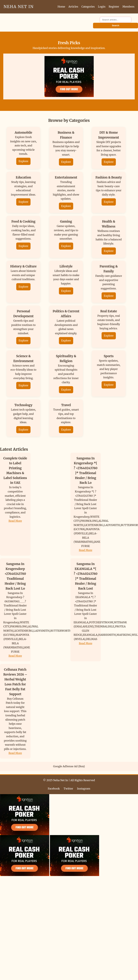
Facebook (54, 789)
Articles (73, 7)
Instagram (84, 789)
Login (102, 7)
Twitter (68, 789)
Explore (23, 161)
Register (114, 7)
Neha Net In (19, 7)
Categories (88, 7)
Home (61, 7)
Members (128, 7)
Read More (15, 521)
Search (116, 25)
